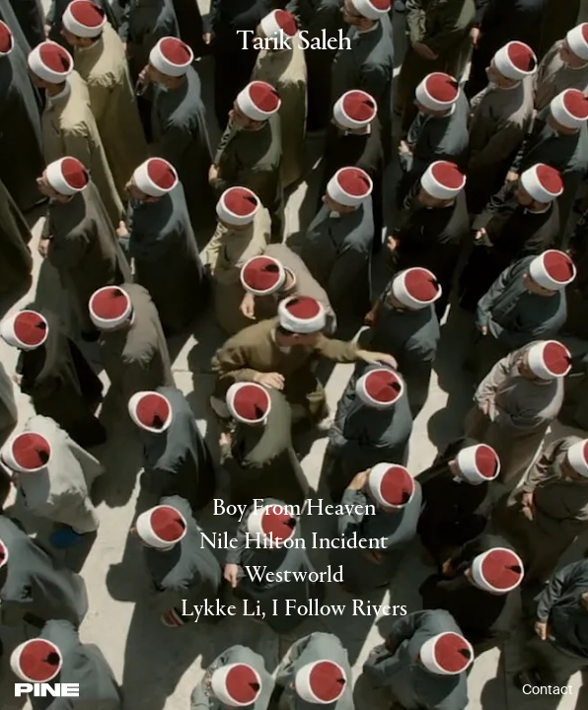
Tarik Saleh (294, 43)
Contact (548, 689)
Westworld (294, 576)
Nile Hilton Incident (294, 542)
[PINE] (47, 690)
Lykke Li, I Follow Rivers (294, 609)
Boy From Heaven (294, 509)
